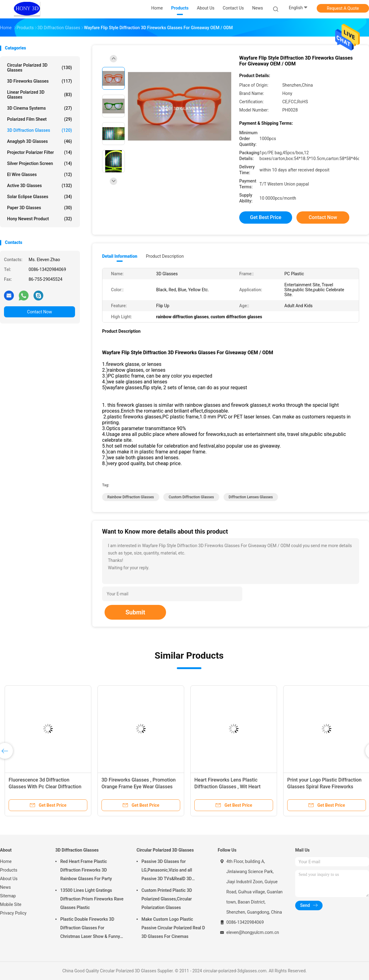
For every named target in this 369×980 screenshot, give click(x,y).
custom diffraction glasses (191, 497)
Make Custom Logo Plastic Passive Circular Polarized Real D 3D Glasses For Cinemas (173, 928)
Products (9, 870)
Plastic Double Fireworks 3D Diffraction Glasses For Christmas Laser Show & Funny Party (90, 929)
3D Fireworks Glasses (40, 81)
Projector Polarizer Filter (40, 152)
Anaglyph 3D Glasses (40, 141)
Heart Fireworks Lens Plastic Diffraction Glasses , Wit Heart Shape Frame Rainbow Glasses (228, 787)
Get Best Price (266, 217)
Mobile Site (11, 904)
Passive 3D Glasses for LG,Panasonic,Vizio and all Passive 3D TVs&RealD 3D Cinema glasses (167, 871)
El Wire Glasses (40, 174)
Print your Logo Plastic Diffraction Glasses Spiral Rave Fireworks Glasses (324, 787)
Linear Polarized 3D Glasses (40, 95)
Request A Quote (343, 8)
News (5, 887)
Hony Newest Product (40, 219)
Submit (135, 612)
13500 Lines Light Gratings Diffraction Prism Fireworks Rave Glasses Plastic (92, 899)
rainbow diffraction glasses (131, 497)
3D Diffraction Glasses (40, 130)
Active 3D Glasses (40, 186)
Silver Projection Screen (40, 163)
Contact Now (40, 312)
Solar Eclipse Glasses (40, 197)
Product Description (165, 256)
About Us (9, 879)
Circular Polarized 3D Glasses (40, 68)
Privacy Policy (13, 913)
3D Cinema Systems (40, 108)
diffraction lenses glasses (251, 497)
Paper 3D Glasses (40, 208)
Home (6, 861)
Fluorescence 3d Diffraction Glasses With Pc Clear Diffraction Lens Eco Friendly (45, 787)
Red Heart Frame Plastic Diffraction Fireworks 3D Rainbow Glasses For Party (86, 870)
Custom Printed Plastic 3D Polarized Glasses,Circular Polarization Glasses (167, 899)
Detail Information (120, 256)
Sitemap (8, 896)
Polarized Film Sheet (40, 119)
